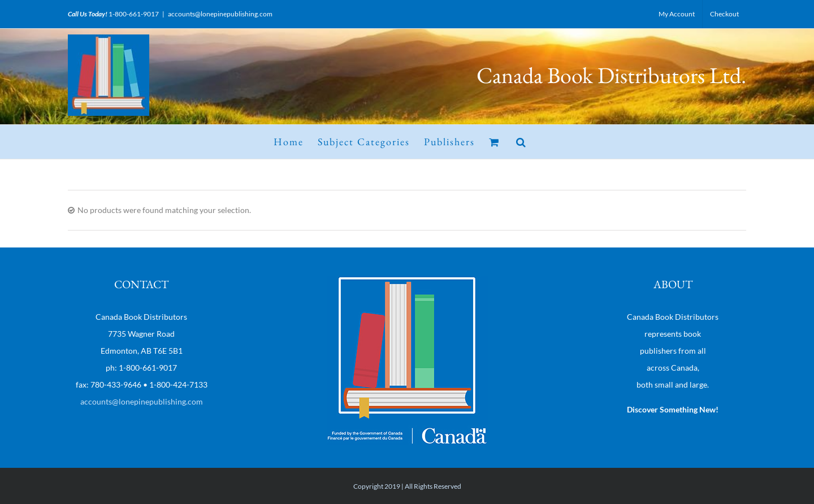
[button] (521, 142)
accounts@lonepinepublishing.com (220, 14)
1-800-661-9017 (134, 14)
